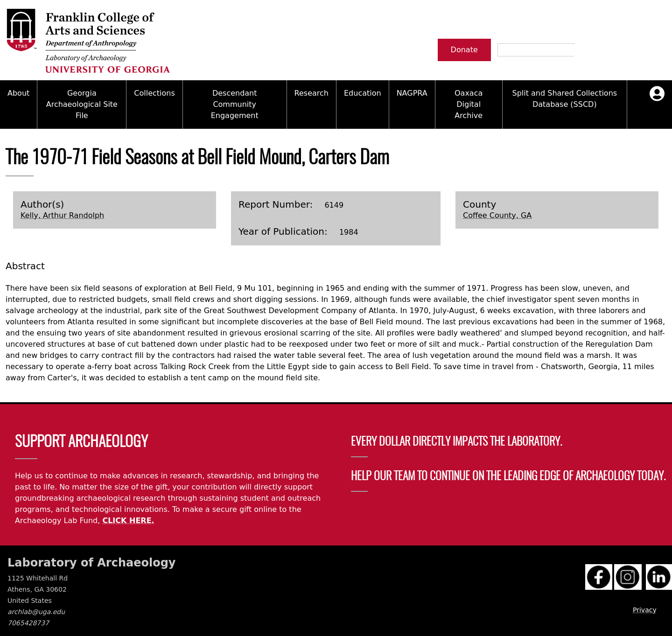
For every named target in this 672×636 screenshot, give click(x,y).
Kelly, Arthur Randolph (62, 215)
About (18, 93)
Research (311, 93)
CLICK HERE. (128, 521)
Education (363, 93)
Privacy (645, 610)
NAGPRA (412, 93)
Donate (464, 50)
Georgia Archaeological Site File (82, 104)
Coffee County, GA (497, 215)
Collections (154, 93)
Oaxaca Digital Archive (469, 104)
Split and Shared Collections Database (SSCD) (564, 99)
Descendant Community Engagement (235, 104)
